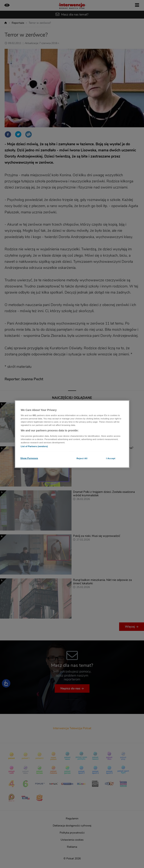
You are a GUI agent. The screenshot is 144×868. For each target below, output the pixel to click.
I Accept (111, 458)
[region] (72, 434)
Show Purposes (29, 458)
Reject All (82, 458)
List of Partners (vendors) (34, 446)
